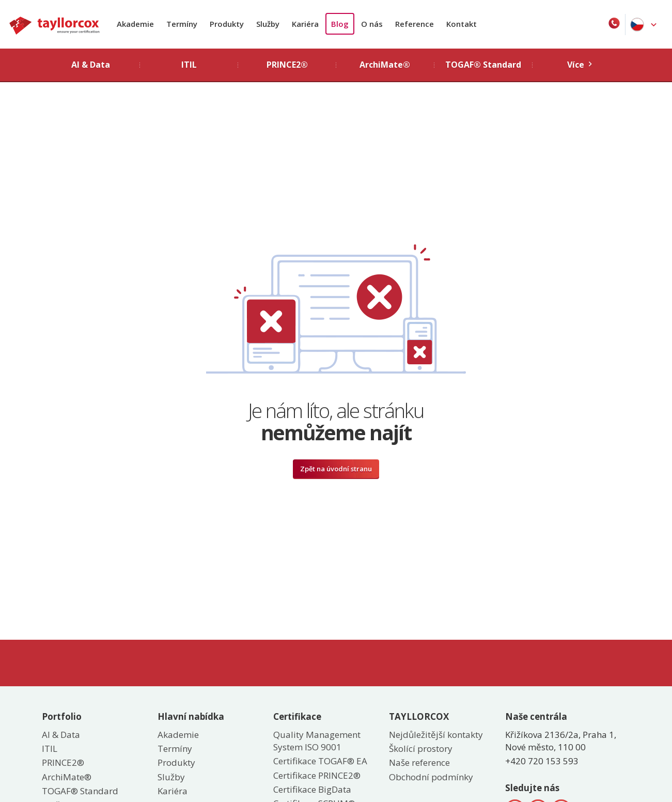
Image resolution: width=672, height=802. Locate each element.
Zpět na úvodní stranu (336, 469)
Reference (415, 24)
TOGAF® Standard (80, 791)
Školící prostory (421, 749)
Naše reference (419, 762)
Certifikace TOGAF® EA (320, 761)
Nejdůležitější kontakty (436, 735)
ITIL (50, 749)
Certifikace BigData (312, 789)
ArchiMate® (67, 777)
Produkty (227, 24)
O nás (372, 24)
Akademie (135, 24)
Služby (268, 24)
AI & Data (61, 735)
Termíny (182, 24)
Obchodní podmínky (431, 777)
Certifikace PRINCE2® (317, 775)
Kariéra (305, 24)
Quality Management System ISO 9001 (317, 741)
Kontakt (462, 24)
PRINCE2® (63, 762)
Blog (340, 24)
